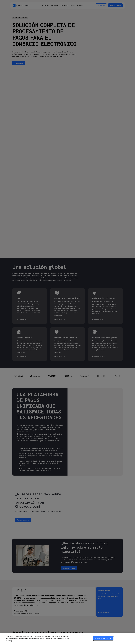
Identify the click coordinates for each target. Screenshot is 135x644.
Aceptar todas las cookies (103, 638)
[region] (67, 638)
